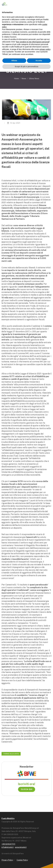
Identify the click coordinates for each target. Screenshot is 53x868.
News (24, 79)
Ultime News (34, 79)
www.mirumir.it (21, 847)
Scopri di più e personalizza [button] (26, 67)
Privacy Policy (7, 860)
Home (16, 79)
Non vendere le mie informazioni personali (33, 42)
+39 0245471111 (8, 844)
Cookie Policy (22, 860)
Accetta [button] (39, 61)
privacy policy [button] (45, 49)
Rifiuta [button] (14, 61)
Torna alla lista (11, 754)
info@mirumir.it (8, 847)
